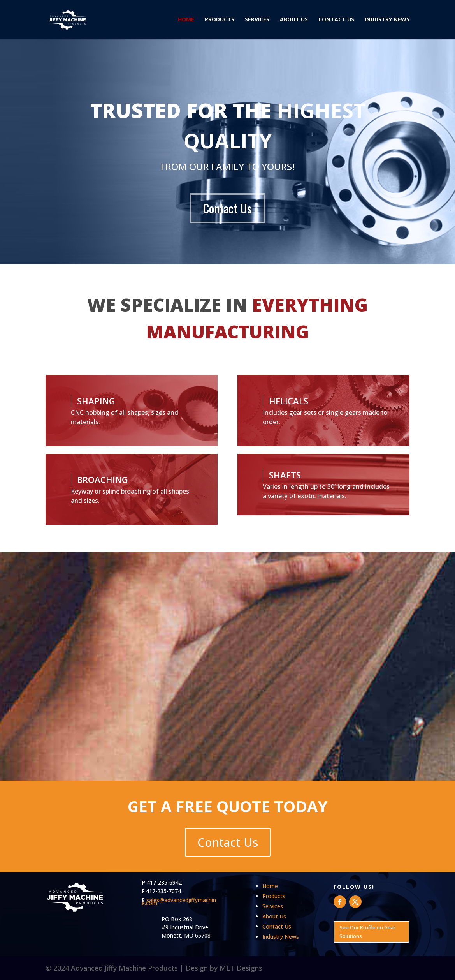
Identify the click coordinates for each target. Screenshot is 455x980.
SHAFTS (285, 475)
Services (257, 20)
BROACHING (103, 479)
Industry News (387, 20)
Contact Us (336, 20)
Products (220, 20)
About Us (294, 20)
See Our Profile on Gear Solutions (367, 932)
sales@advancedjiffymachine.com (179, 902)
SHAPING (96, 401)
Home (186, 20)
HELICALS (289, 401)
